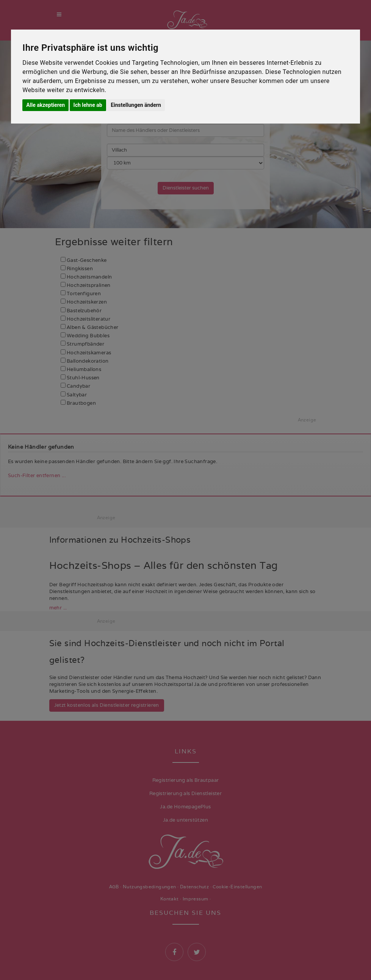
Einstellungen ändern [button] (136, 105)
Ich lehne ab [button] (88, 105)
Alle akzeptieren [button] (45, 105)
